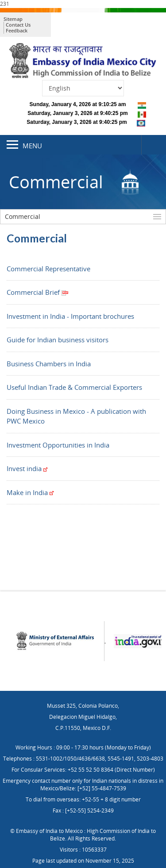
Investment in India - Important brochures (70, 316)
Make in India (30, 492)
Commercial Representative (48, 269)
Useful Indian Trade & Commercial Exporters (74, 387)
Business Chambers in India (49, 364)
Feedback (17, 30)
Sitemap (13, 19)
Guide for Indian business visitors (58, 340)
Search (154, 145)
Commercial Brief (38, 292)
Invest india (27, 468)
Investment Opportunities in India (58, 445)
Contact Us (18, 25)
